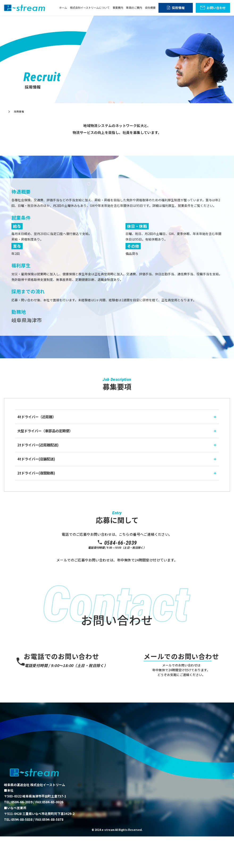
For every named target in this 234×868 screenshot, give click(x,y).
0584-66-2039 (117, 543)
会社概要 (150, 8)
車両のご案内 (134, 8)
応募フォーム (117, 571)
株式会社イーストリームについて (90, 8)
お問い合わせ (216, 8)
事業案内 (118, 8)
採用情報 (178, 8)
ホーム (63, 8)
